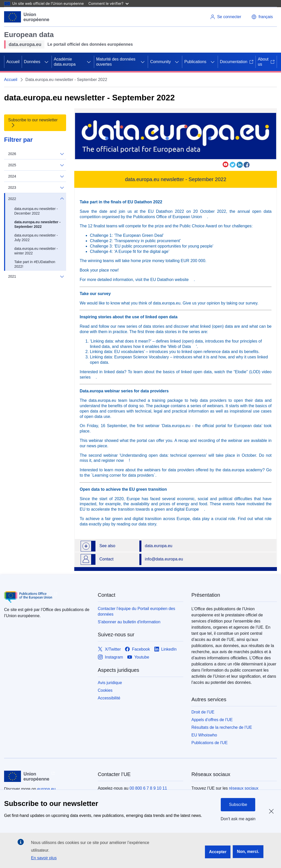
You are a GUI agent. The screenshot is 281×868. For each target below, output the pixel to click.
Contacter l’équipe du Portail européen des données (136, 611)
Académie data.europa (65, 62)
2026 (36, 154)
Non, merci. (248, 852)
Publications (195, 62)
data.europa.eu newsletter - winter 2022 (36, 251)
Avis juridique (110, 683)
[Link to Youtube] (138, 657)
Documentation (237, 62)
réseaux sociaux (244, 788)
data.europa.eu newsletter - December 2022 (36, 211)
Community (160, 62)
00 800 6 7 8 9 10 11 (148, 788)
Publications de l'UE (210, 743)
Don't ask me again (238, 819)
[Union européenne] (27, 17)
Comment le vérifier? (108, 3)
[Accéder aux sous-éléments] (46, 62)
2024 (36, 176)
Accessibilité (109, 698)
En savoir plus (44, 858)
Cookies (105, 690)
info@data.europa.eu (164, 559)
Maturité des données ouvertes (116, 62)
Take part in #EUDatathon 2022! (35, 264)
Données (32, 62)
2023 (36, 188)
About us (266, 62)
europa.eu (46, 789)
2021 (36, 276)
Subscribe (238, 805)
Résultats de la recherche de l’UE (222, 727)
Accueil (13, 62)
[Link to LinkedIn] (166, 649)
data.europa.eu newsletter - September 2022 (37, 224)
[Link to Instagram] (110, 657)
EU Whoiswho (204, 735)
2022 (36, 199)
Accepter (218, 852)
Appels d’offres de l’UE (212, 720)
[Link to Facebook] (137, 649)
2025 (36, 165)
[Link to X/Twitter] (109, 649)
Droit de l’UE (203, 712)
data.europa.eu (159, 546)
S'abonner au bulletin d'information (129, 622)
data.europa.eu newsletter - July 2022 (36, 238)
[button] (262, 17)
